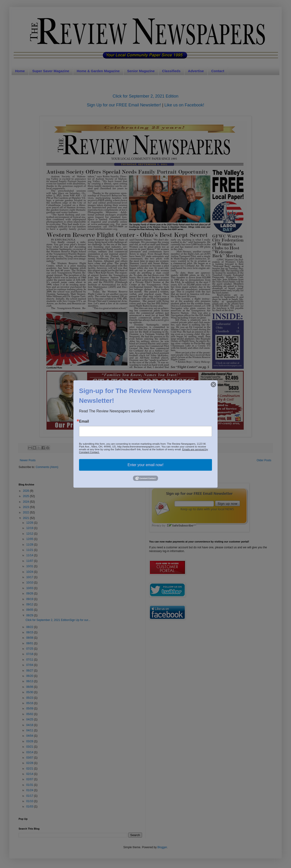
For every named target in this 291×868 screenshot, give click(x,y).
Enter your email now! (146, 465)
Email (84, 421)
